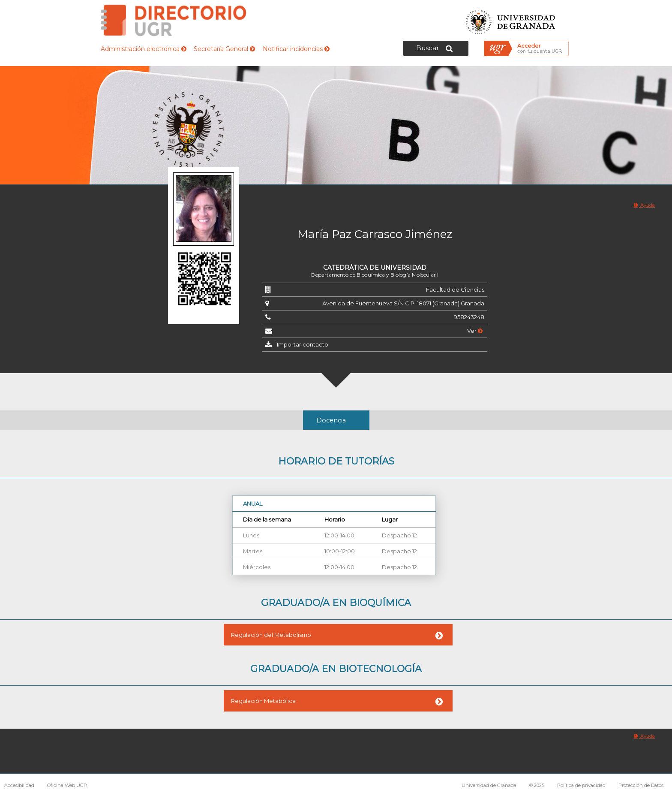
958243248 (469, 317)
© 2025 (537, 785)
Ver (475, 331)
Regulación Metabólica (263, 701)
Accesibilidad (19, 785)
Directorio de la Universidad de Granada (174, 20)
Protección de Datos (641, 785)
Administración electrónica (144, 49)
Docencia (331, 420)
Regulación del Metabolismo (271, 635)
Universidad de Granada (511, 20)
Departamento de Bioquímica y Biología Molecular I (375, 275)
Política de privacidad (581, 785)
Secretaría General (224, 49)
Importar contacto (303, 344)
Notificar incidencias (296, 49)
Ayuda (644, 205)
